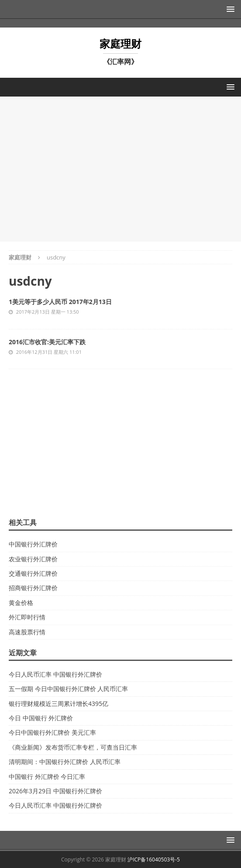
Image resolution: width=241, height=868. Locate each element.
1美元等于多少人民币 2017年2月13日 (60, 302)
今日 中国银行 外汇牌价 (41, 718)
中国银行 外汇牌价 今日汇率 (47, 776)
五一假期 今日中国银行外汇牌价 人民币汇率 (68, 689)
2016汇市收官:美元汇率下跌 (47, 342)
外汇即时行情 (27, 617)
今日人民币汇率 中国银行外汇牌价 (55, 674)
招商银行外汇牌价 (33, 588)
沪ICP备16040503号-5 (154, 859)
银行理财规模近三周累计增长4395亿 (59, 704)
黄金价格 (21, 603)
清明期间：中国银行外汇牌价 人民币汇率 (65, 762)
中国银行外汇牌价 (33, 544)
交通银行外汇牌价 (33, 573)
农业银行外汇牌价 (33, 559)
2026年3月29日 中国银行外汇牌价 (55, 791)
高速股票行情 (27, 632)
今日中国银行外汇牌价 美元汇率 (52, 732)
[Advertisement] (120, 168)
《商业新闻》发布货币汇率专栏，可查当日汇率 (73, 747)
